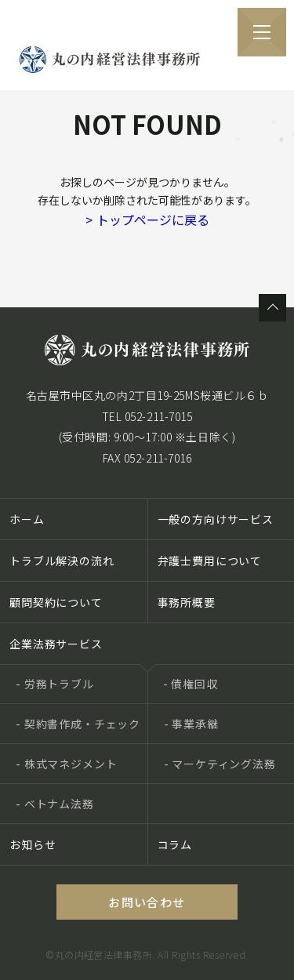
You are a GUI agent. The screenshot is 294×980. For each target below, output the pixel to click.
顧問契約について (56, 602)
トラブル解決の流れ (62, 561)
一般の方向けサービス (216, 519)
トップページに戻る (147, 220)
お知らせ (33, 844)
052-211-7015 (159, 416)
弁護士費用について (210, 561)
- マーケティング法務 (220, 764)
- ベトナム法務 (55, 804)
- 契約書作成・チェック (78, 724)
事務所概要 (187, 602)
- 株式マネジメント (66, 764)
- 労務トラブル (55, 684)
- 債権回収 (191, 684)
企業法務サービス (56, 644)
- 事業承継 (191, 724)
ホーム (27, 519)
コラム (175, 844)
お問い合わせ (147, 902)
